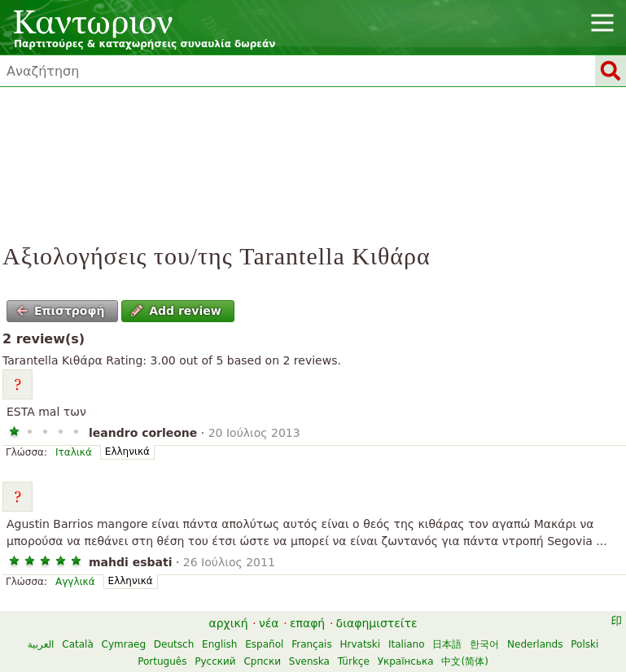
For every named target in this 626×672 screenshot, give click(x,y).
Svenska (309, 661)
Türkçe (354, 661)
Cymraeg (124, 644)
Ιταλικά (74, 452)
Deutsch (174, 644)
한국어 (484, 644)
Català (77, 644)
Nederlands (535, 644)
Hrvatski (360, 644)
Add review (176, 311)
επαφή (307, 623)
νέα (269, 623)
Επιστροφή (61, 311)
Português (162, 661)
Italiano (407, 644)
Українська (406, 661)
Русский (215, 661)
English (219, 644)
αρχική (228, 623)
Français (311, 644)
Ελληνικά (127, 452)
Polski (584, 644)
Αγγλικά (75, 582)
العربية (41, 644)
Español (264, 644)
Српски (262, 661)
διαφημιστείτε (377, 623)
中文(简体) (464, 661)
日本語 (447, 644)
